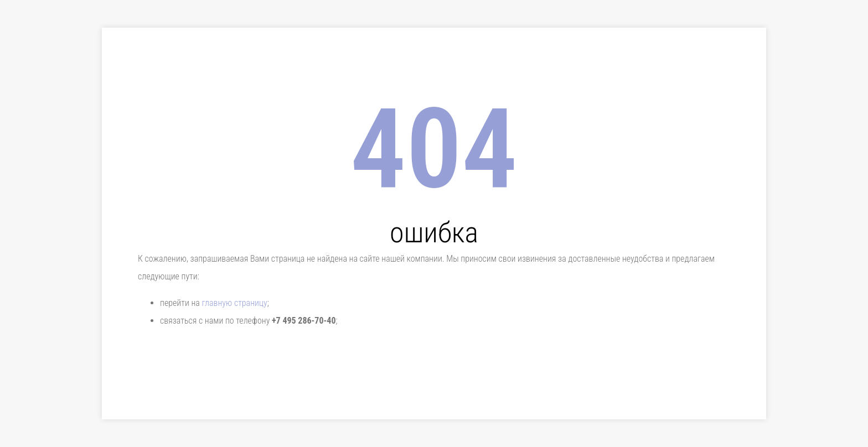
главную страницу (234, 303)
